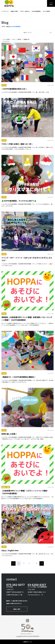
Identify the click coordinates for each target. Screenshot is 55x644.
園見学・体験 (6, 487)
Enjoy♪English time (10, 550)
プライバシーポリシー (26, 634)
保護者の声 (26, 39)
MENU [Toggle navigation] (51, 5)
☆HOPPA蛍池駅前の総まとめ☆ (14, 89)
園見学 (19, 39)
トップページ (5, 11)
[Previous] (13, 563)
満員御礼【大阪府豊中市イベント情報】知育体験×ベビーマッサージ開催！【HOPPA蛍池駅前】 (27, 319)
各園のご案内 (14, 11)
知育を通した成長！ (9, 434)
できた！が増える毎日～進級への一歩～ (17, 144)
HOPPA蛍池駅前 (36, 11)
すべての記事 (46, 11)
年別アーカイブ (28, 32)
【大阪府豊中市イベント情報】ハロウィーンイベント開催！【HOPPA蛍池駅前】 (25, 492)
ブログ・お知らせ (25, 11)
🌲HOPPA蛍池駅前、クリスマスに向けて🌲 (19, 201)
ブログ (14, 39)
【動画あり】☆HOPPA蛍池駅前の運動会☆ (19, 377)
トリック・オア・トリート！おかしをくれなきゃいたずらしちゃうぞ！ (27, 259)
